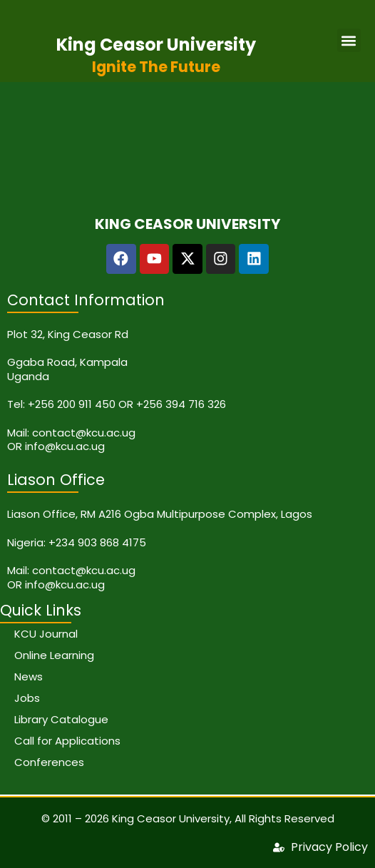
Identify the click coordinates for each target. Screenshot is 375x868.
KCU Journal (46, 634)
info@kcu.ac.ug (65, 446)
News (29, 676)
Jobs (27, 698)
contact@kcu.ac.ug (84, 433)
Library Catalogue (61, 719)
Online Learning (54, 655)
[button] (349, 40)
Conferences (49, 762)
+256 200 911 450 (72, 404)
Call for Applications (67, 741)
